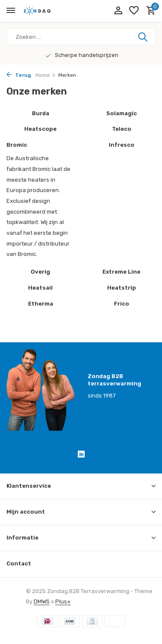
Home (46, 75)
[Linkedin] (81, 455)
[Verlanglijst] (134, 11)
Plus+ (63, 601)
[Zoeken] (81, 37)
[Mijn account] (118, 11)
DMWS (42, 601)
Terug (19, 75)
